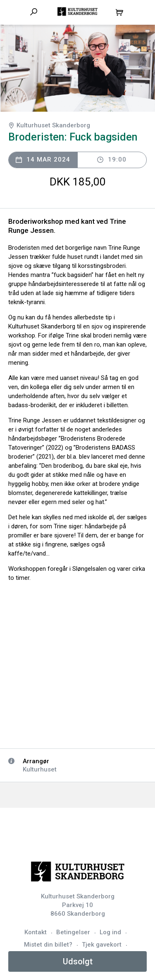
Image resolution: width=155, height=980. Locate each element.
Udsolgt (78, 961)
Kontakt (36, 932)
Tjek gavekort (102, 945)
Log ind (110, 932)
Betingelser (73, 932)
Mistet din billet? (48, 945)
